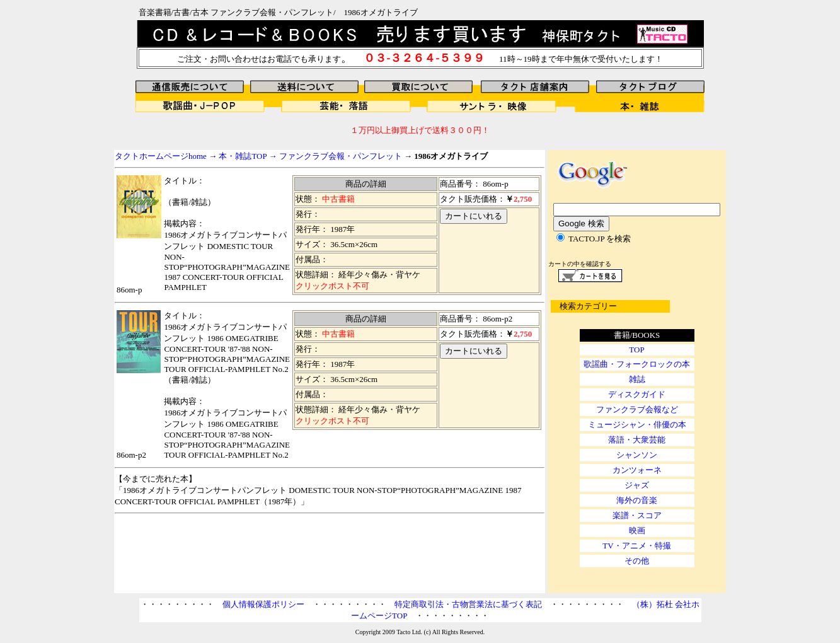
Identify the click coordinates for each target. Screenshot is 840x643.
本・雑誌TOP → (249, 156)
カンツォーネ (637, 470)
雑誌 (637, 379)
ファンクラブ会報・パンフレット (341, 156)
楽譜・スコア (637, 515)
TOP (636, 350)
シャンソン (637, 455)
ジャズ (637, 485)
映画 (637, 530)
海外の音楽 (637, 500)
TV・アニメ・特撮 (636, 546)
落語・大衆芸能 (637, 440)
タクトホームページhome (161, 156)
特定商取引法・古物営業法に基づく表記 (468, 604)
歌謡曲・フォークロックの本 (637, 364)
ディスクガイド (637, 394)
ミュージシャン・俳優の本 (637, 425)
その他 (637, 561)
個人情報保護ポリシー (263, 604)
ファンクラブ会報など (637, 409)
